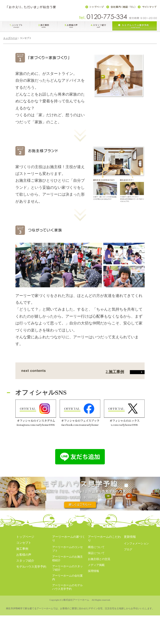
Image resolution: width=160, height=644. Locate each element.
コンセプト (24, 583)
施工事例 (22, 589)
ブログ (128, 590)
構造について (96, 587)
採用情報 (93, 611)
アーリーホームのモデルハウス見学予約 (67, 627)
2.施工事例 (125, 412)
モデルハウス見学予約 (31, 607)
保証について (96, 593)
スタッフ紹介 (25, 601)
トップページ (10, 40)
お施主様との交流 (99, 599)
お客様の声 (24, 595)
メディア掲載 (96, 605)
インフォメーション (136, 584)
